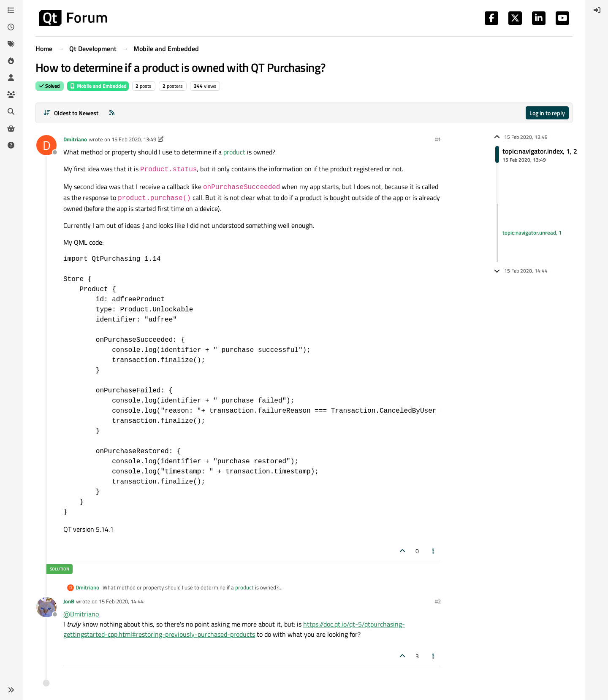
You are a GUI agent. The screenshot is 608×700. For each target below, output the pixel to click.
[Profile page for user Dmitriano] (46, 145)
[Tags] (11, 44)
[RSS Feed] (112, 113)
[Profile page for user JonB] (46, 607)
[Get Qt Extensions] (11, 128)
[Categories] (11, 10)
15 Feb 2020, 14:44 (121, 601)
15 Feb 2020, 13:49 (134, 139)
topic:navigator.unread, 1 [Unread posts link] (532, 232)
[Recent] (11, 27)
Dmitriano (75, 139)
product (234, 152)
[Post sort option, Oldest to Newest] (71, 113)
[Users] (11, 78)
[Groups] (11, 95)
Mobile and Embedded (98, 86)
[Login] (597, 10)
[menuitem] (597, 10)
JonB (69, 601)
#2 (438, 601)
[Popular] (11, 61)
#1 (438, 139)
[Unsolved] (11, 145)
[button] (11, 690)
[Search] (11, 111)
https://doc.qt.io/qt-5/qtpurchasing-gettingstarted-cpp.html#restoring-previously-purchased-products (234, 629)
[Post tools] (434, 551)
